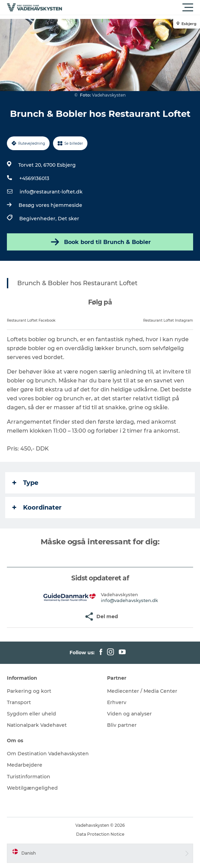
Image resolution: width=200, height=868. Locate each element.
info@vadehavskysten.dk (129, 600)
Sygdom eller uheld (31, 714)
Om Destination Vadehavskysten (48, 754)
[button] (131, 8)
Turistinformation (29, 777)
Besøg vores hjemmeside (50, 205)
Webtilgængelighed (32, 788)
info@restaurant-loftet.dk (51, 192)
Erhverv (117, 702)
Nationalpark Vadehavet (37, 725)
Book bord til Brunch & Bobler (100, 242)
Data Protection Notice (100, 834)
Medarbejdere (25, 765)
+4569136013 (34, 178)
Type (25, 483)
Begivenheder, (39, 219)
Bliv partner (122, 725)
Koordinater (37, 508)
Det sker (69, 219)
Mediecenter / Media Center (142, 691)
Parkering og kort (29, 691)
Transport (19, 702)
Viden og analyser (129, 714)
